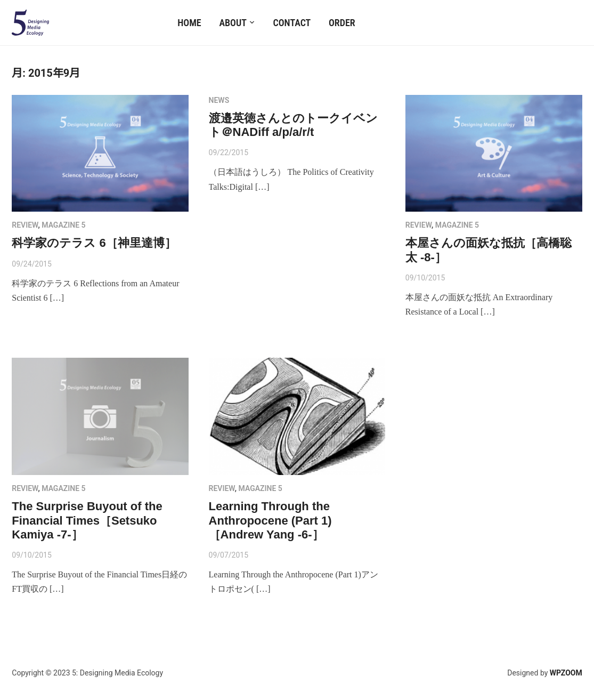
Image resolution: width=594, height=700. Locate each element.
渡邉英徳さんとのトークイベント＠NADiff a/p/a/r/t (293, 125)
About (233, 23)
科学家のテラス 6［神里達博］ (94, 243)
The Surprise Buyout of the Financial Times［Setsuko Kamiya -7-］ (87, 520)
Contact (292, 23)
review (25, 225)
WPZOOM (566, 673)
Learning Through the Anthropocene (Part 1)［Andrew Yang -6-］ (270, 520)
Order (342, 23)
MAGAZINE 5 (63, 225)
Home (189, 23)
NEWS (219, 100)
